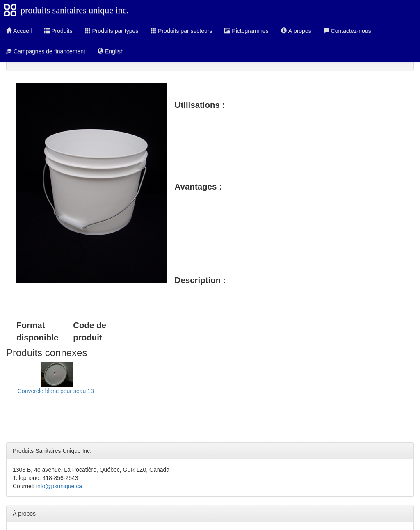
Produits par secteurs (181, 31)
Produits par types (112, 31)
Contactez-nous (347, 31)
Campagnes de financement (46, 51)
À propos (296, 31)
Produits (58, 31)
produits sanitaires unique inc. (75, 10)
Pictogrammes (246, 31)
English (111, 51)
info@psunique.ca (59, 486)
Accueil (19, 31)
